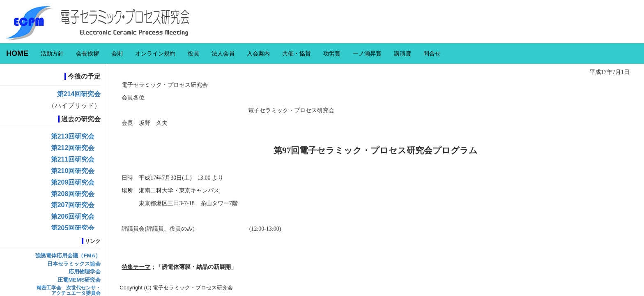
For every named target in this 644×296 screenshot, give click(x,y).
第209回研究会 (73, 182)
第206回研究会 (73, 216)
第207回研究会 (73, 205)
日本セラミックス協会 (74, 264)
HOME (17, 53)
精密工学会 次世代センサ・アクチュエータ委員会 (69, 290)
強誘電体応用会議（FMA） (68, 256)
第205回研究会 (73, 228)
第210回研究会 (73, 171)
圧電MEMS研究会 (79, 280)
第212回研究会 (73, 148)
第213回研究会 (73, 136)
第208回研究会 (73, 194)
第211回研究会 (73, 159)
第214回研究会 (79, 94)
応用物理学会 (85, 272)
